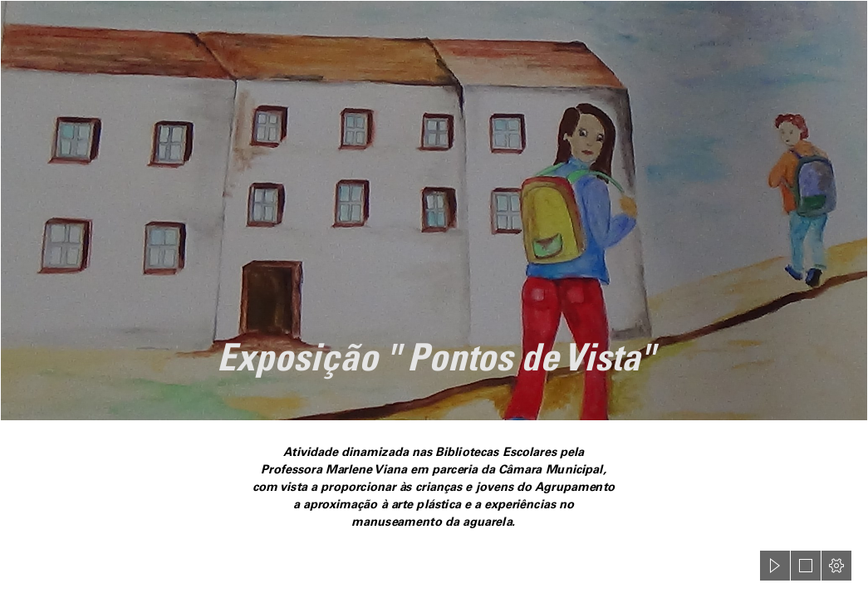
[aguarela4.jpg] (434, 211)
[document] (434, 299)
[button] (775, 566)
